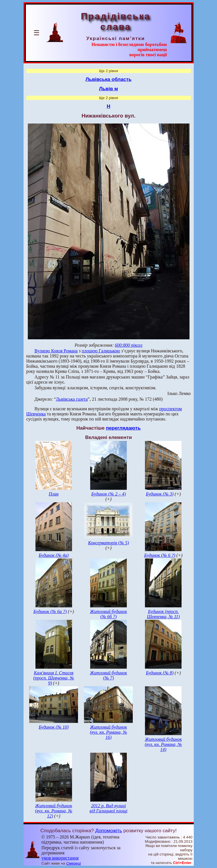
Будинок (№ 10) (54, 727)
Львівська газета (72, 399)
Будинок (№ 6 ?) (160, 555)
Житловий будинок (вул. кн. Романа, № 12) (54, 811)
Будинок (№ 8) (160, 673)
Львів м (108, 89)
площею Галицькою (101, 351)
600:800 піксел (129, 345)
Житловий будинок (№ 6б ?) (108, 614)
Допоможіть (109, 831)
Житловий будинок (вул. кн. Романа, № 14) (163, 744)
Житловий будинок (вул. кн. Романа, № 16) (108, 732)
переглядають (123, 428)
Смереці (73, 863)
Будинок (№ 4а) (54, 555)
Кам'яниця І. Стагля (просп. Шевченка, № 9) (54, 678)
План (54, 494)
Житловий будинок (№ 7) (108, 675)
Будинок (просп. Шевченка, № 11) (163, 614)
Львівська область (108, 79)
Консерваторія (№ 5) (108, 543)
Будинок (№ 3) (160, 494)
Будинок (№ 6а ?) (50, 611)
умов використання (60, 858)
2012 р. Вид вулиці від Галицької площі (108, 808)
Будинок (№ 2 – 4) (109, 494)
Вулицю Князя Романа (56, 351)
